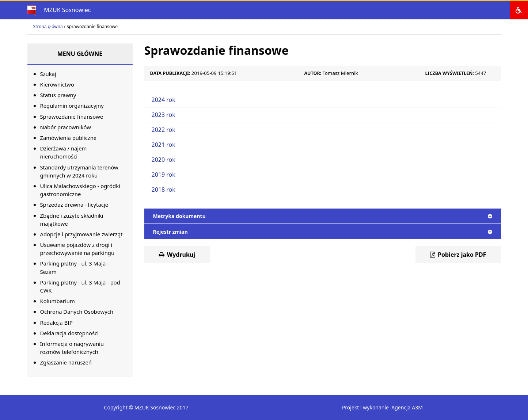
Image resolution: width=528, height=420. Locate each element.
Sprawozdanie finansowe (72, 117)
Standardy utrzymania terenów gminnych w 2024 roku (79, 171)
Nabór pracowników (66, 127)
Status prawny (58, 95)
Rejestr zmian (323, 232)
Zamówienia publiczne (69, 138)
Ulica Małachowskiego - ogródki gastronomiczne (80, 190)
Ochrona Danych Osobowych (77, 312)
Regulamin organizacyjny (72, 106)
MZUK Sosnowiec (67, 10)
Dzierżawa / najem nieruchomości (64, 152)
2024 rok (164, 100)
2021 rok (164, 145)
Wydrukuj (177, 255)
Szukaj (48, 74)
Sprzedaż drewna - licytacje (74, 205)
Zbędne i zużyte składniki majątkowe (72, 219)
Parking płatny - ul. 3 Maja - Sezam (75, 267)
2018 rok (164, 190)
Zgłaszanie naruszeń (66, 362)
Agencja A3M (407, 407)
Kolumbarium (58, 301)
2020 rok (164, 160)
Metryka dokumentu (323, 216)
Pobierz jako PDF (458, 255)
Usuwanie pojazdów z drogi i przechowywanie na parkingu (77, 249)
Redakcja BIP (57, 322)
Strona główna (48, 26)
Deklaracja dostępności (69, 333)
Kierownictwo (57, 84)
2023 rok (164, 115)
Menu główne (80, 54)
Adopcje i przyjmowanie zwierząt (81, 234)
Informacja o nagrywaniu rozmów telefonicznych (72, 348)
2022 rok (164, 130)
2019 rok (164, 175)
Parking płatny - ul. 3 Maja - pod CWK (80, 286)
